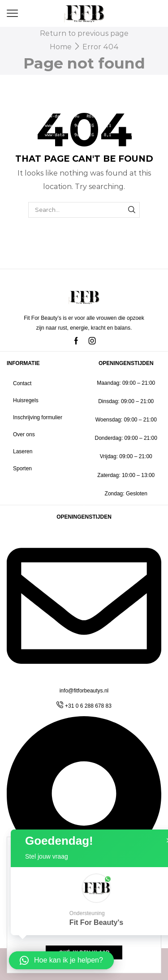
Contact (22, 383)
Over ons (24, 434)
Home (61, 47)
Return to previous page (84, 33)
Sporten (22, 469)
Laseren (23, 451)
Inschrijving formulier (38, 417)
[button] (61, 960)
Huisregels (26, 400)
